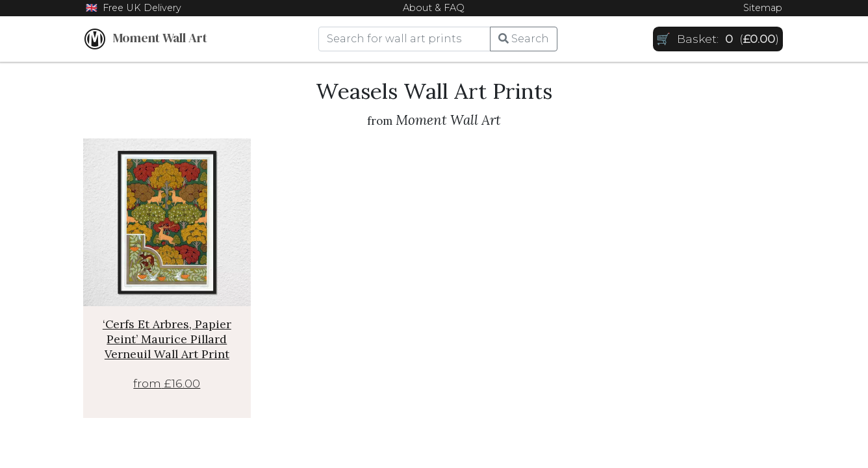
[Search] (404, 39)
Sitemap (763, 8)
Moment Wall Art (146, 39)
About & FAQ (434, 8)
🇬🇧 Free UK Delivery (134, 8)
